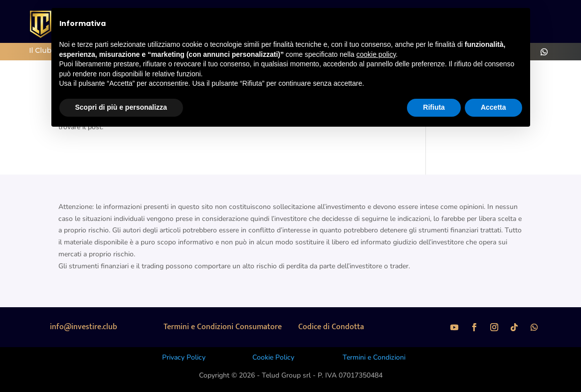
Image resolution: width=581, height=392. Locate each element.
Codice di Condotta (331, 327)
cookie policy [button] (376, 54)
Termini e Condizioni (374, 357)
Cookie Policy (273, 357)
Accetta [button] (493, 107)
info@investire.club (84, 327)
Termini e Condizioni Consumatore (223, 327)
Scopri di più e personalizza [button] (121, 107)
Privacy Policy (184, 357)
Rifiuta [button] (434, 107)
